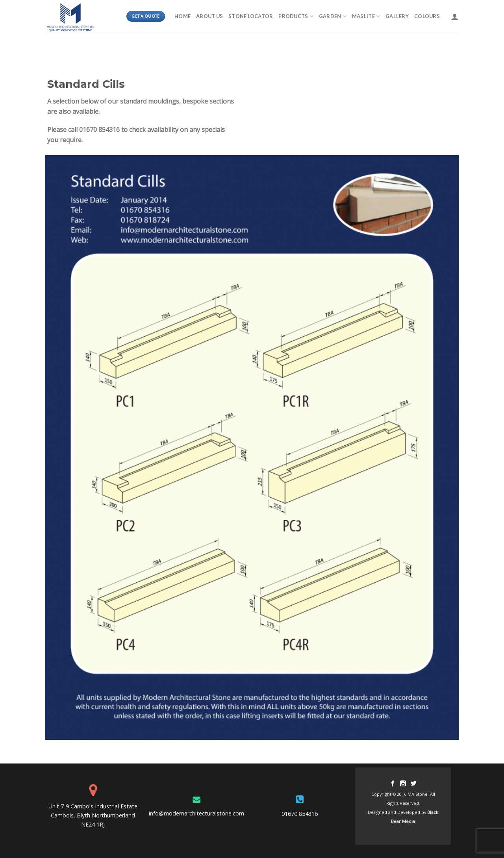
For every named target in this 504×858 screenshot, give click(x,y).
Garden (333, 16)
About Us (209, 16)
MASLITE (366, 16)
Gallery (397, 16)
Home (183, 16)
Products (296, 16)
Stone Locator (251, 16)
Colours (427, 16)
